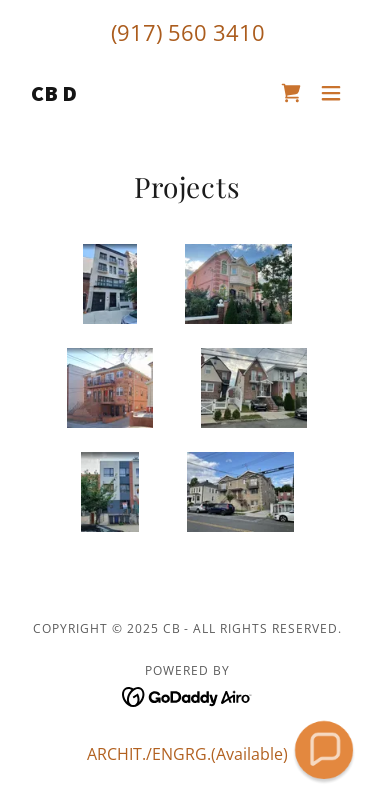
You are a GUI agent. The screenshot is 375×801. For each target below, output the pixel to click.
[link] (53, 95)
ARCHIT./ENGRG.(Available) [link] (187, 754)
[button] (331, 93)
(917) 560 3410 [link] (188, 32)
